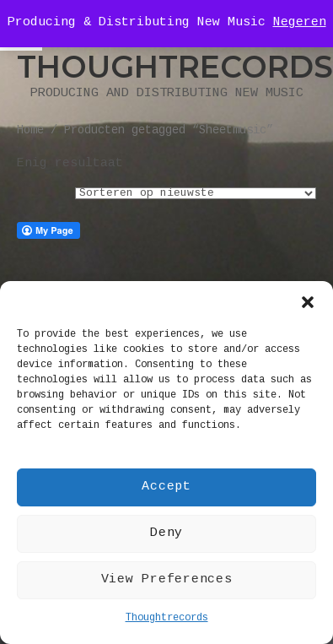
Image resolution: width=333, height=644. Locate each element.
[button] (308, 302)
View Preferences (167, 580)
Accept (166, 487)
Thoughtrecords (167, 618)
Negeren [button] (300, 23)
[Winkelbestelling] (196, 193)
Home (30, 131)
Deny (166, 533)
